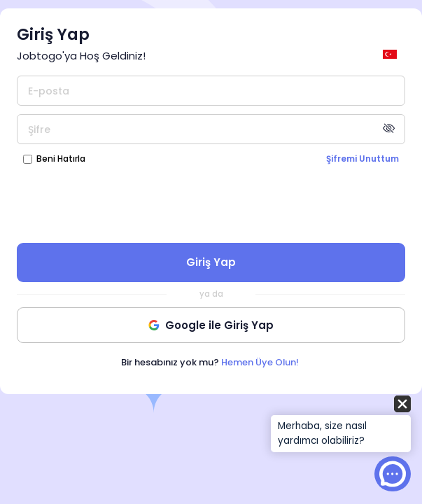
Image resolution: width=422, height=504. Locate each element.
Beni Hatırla (61, 159)
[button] (341, 425)
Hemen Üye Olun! (260, 362)
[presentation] (211, 203)
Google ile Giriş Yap (211, 325)
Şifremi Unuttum (363, 159)
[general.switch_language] (392, 54)
